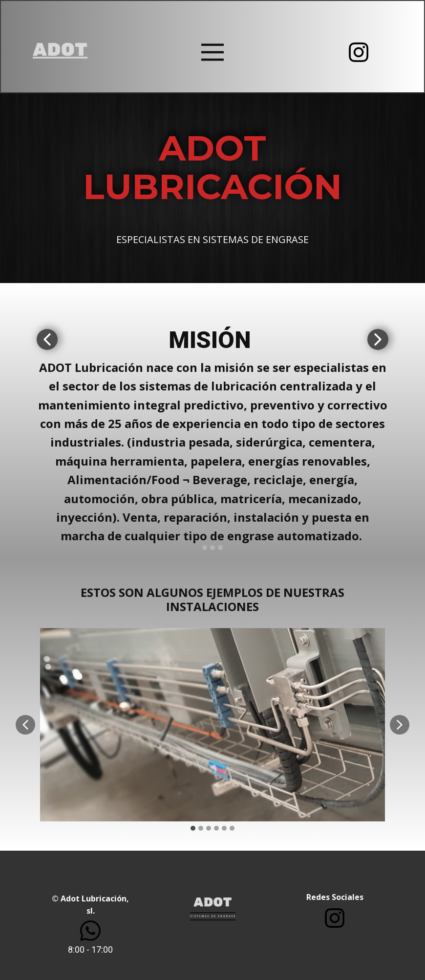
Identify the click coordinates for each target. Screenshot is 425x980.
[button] (47, 339)
